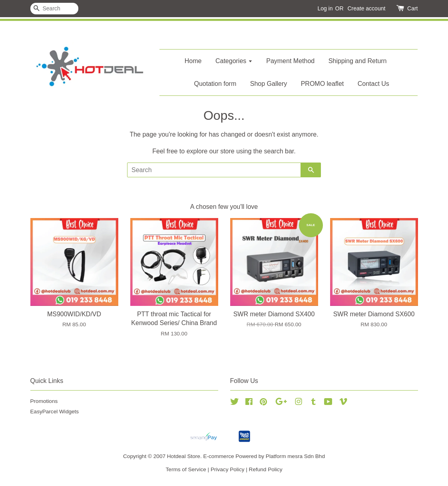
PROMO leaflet (323, 84)
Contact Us (373, 84)
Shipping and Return (358, 61)
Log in (325, 8)
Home (193, 61)
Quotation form (215, 84)
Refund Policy (266, 469)
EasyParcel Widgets (55, 412)
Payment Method (290, 61)
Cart (412, 8)
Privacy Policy (228, 469)
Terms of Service (186, 469)
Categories (234, 61)
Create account (366, 8)
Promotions (44, 401)
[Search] (54, 9)
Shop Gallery (269, 84)
